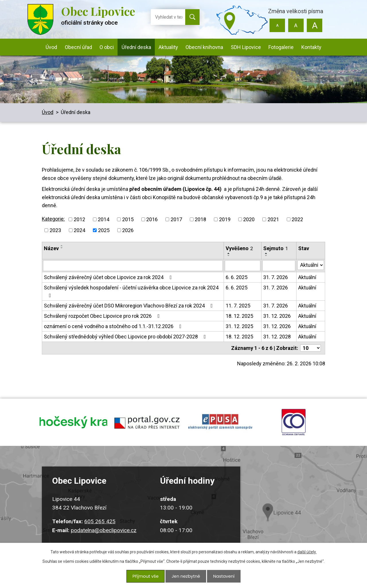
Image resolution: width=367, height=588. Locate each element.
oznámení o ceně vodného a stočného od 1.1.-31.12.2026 (114, 326)
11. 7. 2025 (238, 306)
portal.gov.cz (147, 424)
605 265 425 (100, 526)
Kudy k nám (291, 509)
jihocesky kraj (73, 424)
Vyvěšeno (239, 248)
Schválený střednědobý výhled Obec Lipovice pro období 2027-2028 (126, 337)
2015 (128, 219)
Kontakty (311, 47)
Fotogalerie (281, 47)
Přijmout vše (147, 577)
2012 (79, 219)
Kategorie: (53, 219)
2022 (297, 219)
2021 (273, 219)
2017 (176, 219)
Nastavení (222, 577)
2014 (104, 219)
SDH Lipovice (246, 47)
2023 (55, 230)
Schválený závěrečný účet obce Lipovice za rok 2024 (109, 277)
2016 (152, 219)
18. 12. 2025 (239, 316)
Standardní (296, 25)
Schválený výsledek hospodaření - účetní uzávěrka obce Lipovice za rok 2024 (131, 291)
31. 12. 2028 (277, 337)
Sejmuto (276, 248)
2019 (225, 219)
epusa (220, 424)
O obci (107, 47)
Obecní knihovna (204, 47)
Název (51, 248)
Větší (314, 25)
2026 (128, 230)
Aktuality (168, 47)
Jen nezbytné (186, 577)
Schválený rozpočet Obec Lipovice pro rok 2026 (103, 316)
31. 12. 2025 (239, 326)
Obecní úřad (78, 47)
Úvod (51, 47)
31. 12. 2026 (277, 316)
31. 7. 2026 (276, 277)
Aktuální (307, 277)
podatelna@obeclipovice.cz (104, 535)
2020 (249, 219)
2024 (79, 230)
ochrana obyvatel (294, 424)
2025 (104, 230)
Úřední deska (136, 47)
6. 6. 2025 (237, 277)
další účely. (307, 554)
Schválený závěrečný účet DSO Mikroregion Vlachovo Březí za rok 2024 (129, 306)
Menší (277, 25)
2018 (200, 219)
